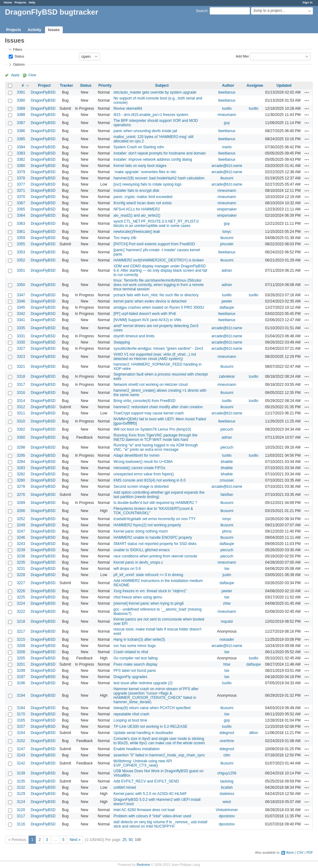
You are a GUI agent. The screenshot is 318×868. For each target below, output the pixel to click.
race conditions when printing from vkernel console (155, 556)
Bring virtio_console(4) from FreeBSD (144, 401)
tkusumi (227, 178)
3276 (21, 495)
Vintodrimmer (227, 810)
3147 (21, 749)
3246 (21, 538)
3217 (21, 631)
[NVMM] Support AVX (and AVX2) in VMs (147, 320)
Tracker (67, 85)
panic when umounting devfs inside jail (145, 131)
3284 (21, 462)
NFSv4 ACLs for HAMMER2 (136, 209)
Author (228, 85)
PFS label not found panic (135, 671)
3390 (21, 100)
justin (227, 575)
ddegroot (227, 733)
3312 (21, 407)
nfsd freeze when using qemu (138, 597)
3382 (21, 159)
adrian (227, 270)
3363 (21, 224)
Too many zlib (125, 238)
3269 (21, 503)
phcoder (227, 244)
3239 (21, 550)
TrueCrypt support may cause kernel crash (148, 413)
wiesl (227, 802)
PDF (310, 852)
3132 (21, 787)
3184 (21, 708)
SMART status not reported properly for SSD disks (155, 544)
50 (131, 840)
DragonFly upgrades (130, 677)
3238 (21, 556)
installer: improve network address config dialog (153, 159)
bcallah (227, 787)
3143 (21, 755)
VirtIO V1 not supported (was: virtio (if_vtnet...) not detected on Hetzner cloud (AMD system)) (155, 357)
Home (8, 2)
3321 (21, 367)
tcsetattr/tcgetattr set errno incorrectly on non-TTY (154, 519)
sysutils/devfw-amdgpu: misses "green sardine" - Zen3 (158, 349)
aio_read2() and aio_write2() (137, 215)
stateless (227, 794)
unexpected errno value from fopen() (143, 474)
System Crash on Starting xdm (139, 147)
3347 (21, 295)
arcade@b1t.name (227, 166)
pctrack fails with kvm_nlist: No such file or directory (156, 295)
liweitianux (227, 92)
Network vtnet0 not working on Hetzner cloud (150, 385)
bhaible (227, 462)
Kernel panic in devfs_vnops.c (138, 562)
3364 (21, 215)
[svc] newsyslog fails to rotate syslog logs (147, 184)
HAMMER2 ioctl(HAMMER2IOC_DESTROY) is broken (159, 260)
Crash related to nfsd (131, 652)
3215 (21, 639)
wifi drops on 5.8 (127, 569)
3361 (21, 232)
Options (19, 64)
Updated (284, 85)
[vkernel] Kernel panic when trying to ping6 (148, 603)
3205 (21, 658)
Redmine (143, 865)
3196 (21, 683)
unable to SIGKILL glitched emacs (141, 550)
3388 (21, 115)
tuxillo (227, 108)
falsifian (227, 495)
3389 (21, 108)
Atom (290, 852)
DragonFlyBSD (43, 92)
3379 (21, 172)
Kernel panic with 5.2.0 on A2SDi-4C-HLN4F (150, 794)
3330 (21, 342)
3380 (21, 166)
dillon (254, 733)
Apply (15, 75)
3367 (21, 203)
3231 (21, 569)
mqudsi (227, 621)
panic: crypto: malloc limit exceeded (143, 197)
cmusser (227, 480)
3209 (21, 646)
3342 (21, 314)
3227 (21, 583)
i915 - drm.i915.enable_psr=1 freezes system (151, 115)
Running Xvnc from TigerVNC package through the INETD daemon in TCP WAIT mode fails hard (155, 437)
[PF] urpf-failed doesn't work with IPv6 (145, 314)
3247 (21, 531)
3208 (21, 652)
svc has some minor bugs (134, 646)
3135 (21, 781)
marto (227, 147)
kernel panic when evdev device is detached (150, 301)
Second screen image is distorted (141, 487)
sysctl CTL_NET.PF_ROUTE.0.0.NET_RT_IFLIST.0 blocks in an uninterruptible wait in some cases (156, 224)
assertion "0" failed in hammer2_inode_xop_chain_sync (159, 755)
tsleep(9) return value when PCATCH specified (152, 708)
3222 (21, 612)
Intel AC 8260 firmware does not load (144, 810)
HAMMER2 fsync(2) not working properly (147, 525)
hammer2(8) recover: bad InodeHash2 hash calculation (159, 178)
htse (227, 664)
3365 (21, 209)
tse (227, 569)
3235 (21, 562)
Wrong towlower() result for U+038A (143, 462)
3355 (21, 244)
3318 (21, 376)
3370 (21, 197)
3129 (21, 794)
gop (227, 720)
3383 (21, 153)
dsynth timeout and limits (134, 336)
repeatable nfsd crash (131, 714)
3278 (21, 487)
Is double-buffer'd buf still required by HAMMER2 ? (155, 503)
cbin (227, 755)
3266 (21, 511)
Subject (162, 85)
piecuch (227, 429)
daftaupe (227, 307)
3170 (21, 714)
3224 (21, 603)
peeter (227, 301)
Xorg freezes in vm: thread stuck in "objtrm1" (150, 591)
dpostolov (227, 816)
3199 (21, 671)
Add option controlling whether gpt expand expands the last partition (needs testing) (159, 495)
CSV (300, 852)
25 (124, 840)
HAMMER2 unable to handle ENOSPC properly (153, 538)
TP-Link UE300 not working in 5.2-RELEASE (150, 727)
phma (227, 531)
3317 (21, 385)
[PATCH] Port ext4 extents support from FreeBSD (154, 244)
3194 (21, 695)
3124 (21, 802)
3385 (21, 139)
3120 (21, 810)
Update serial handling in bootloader (143, 733)
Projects (20, 2)
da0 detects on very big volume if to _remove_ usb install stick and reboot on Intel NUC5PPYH (160, 824)
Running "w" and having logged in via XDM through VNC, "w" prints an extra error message (156, 447)
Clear (32, 75)
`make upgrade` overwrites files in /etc (145, 172)
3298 (21, 447)
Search (202, 11)
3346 (21, 301)
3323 (21, 357)
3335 (21, 328)
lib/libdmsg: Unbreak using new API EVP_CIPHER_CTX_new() (143, 763)
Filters (18, 49)
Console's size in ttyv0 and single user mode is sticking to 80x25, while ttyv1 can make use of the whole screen (159, 741)
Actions (307, 92)
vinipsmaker (227, 209)
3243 (21, 544)
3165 (21, 720)
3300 (21, 437)
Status (19, 56)
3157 (21, 727)
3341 (21, 320)
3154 (21, 733)
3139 (21, 773)
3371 (21, 191)
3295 (21, 455)
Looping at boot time (130, 720)
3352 (21, 260)
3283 (21, 468)
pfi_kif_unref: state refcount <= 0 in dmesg (148, 575)
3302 (21, 429)
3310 (21, 421)
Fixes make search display (135, 664)
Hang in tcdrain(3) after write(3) (139, 639)
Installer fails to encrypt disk (136, 191)
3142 (21, 763)
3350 (21, 285)
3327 (21, 349)
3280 (21, 480)
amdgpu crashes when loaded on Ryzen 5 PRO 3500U (159, 307)
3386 (21, 131)
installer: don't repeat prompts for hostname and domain (159, 153)
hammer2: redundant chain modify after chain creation (158, 407)
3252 (21, 519)
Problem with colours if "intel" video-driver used (152, 816)
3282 (21, 474)
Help (32, 2)
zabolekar (227, 376)
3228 (21, 575)
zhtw (227, 603)
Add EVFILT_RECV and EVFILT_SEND (146, 781)
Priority (105, 85)
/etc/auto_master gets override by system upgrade (155, 92)
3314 (21, 401)
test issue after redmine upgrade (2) (143, 683)
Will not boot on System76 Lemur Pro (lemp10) (152, 429)
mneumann (227, 115)
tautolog (227, 781)
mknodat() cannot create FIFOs (139, 468)
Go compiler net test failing (135, 658)
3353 (21, 252)
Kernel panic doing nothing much (141, 531)
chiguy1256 (227, 773)
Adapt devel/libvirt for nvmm (136, 455)
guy (227, 123)
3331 (21, 336)
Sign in (307, 2)
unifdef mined (125, 787)
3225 (21, 597)
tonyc (227, 232)
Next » (75, 840)
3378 (21, 178)
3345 (21, 307)
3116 (21, 824)
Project (44, 85)
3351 (21, 270)
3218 (21, 621)
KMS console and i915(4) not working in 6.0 (149, 480)
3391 (21, 92)
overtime (227, 741)
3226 (21, 591)
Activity (34, 30)
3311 (21, 413)
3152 (21, 741)
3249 (21, 525)
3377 (21, 184)
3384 (21, 147)
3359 (21, 238)
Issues (54, 30)
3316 (21, 393)
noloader (227, 639)
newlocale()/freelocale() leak (137, 232)
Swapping (122, 342)
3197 (21, 677)
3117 (21, 816)
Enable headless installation (136, 749)
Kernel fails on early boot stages (140, 166)
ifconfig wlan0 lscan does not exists (142, 203)
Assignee (255, 85)
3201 (21, 664)
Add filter (242, 56)
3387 (21, 123)
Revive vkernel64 (128, 108)
